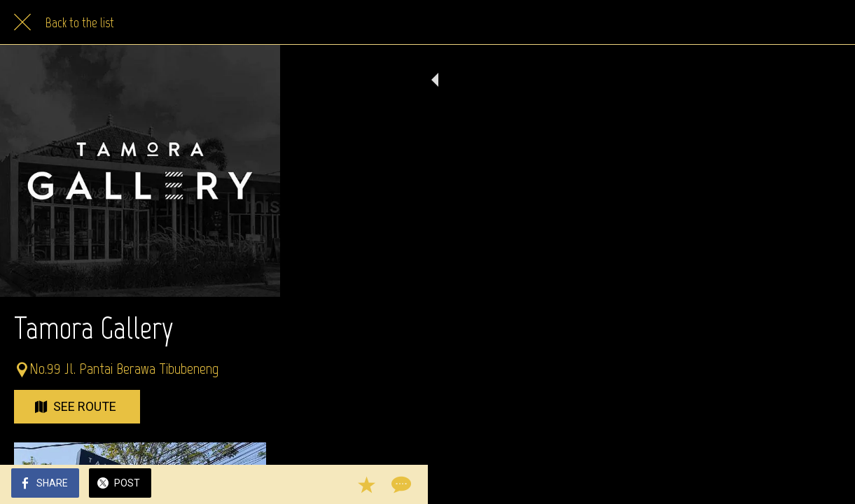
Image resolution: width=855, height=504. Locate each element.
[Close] (22, 22)
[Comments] (827, 484)
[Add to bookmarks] (793, 484)
